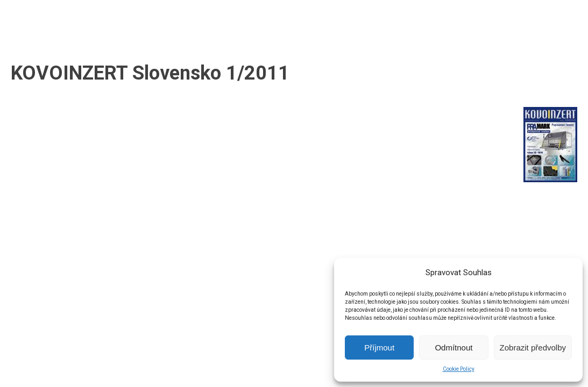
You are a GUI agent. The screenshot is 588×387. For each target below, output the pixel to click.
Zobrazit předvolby (533, 347)
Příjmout (379, 347)
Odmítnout (454, 347)
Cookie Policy (459, 369)
